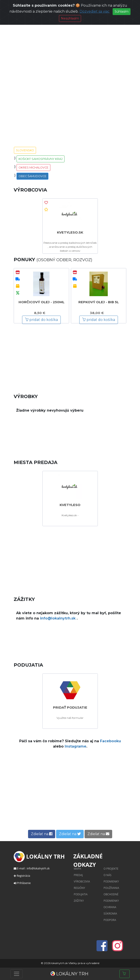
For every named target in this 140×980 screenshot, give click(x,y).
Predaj (78, 875)
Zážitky (79, 901)
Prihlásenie (24, 883)
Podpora (110, 920)
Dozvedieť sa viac (95, 11)
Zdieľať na (42, 834)
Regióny (79, 888)
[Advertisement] (70, 355)
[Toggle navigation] (17, 974)
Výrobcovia (82, 881)
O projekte (111, 869)
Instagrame (76, 746)
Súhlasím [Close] (122, 12)
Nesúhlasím (70, 18)
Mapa (77, 869)
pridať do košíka (41, 320)
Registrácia (24, 876)
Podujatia (81, 894)
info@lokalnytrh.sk (58, 618)
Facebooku (111, 741)
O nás (108, 875)
